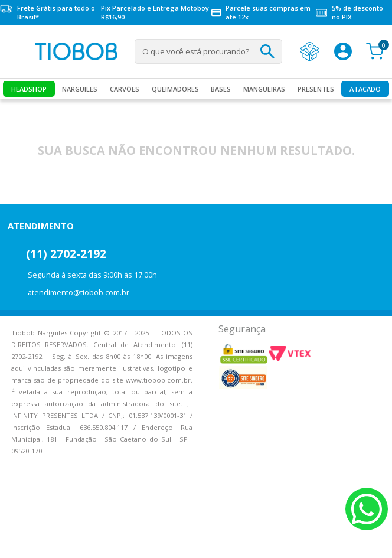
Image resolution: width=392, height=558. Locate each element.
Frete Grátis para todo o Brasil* (48, 12)
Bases (221, 89)
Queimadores (175, 89)
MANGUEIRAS (264, 89)
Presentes (316, 89)
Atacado (365, 89)
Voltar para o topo (18, 539)
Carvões (125, 89)
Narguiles (80, 89)
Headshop (29, 89)
